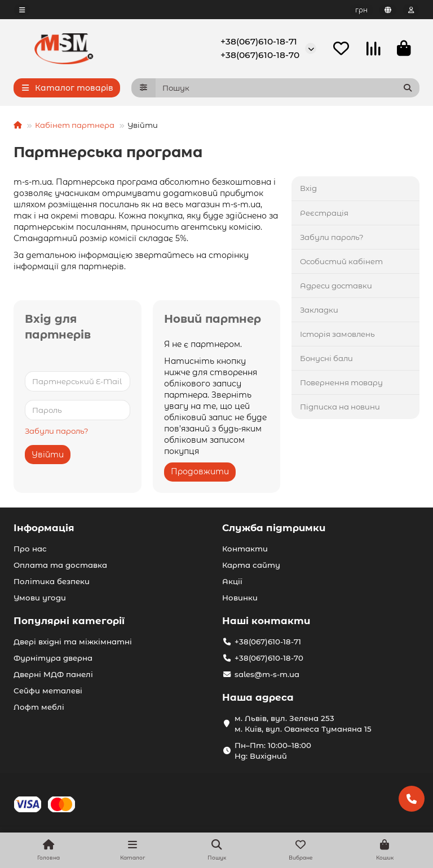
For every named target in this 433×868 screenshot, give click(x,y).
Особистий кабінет (341, 262)
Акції (232, 581)
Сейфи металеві (48, 691)
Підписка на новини (340, 407)
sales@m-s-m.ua (267, 674)
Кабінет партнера (75, 126)
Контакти (245, 549)
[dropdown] (22, 10)
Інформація (44, 528)
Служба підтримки (274, 528)
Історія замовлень (337, 335)
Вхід (308, 189)
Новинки (240, 598)
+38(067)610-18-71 (259, 42)
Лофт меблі (39, 707)
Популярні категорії (69, 621)
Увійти (48, 456)
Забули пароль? (57, 432)
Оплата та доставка (60, 565)
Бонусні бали (326, 359)
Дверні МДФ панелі (53, 674)
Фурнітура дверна (53, 658)
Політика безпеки (52, 581)
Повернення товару (341, 383)
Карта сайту (251, 565)
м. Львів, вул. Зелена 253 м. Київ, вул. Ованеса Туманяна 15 (303, 724)
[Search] (288, 88)
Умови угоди (40, 598)
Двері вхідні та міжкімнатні (73, 642)
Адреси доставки (336, 286)
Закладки (319, 310)
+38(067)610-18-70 (260, 55)
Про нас (30, 549)
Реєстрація (324, 213)
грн (361, 10)
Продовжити (200, 472)
